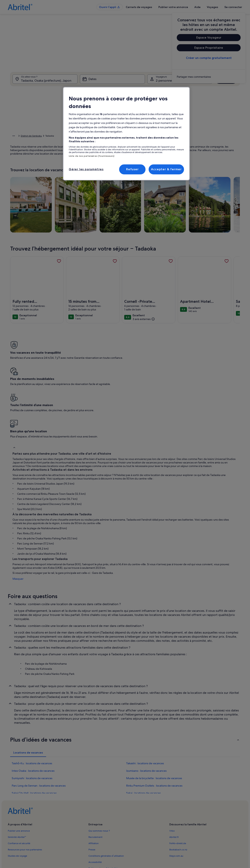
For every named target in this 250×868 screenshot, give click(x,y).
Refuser (132, 169)
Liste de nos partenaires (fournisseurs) (92, 156)
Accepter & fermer (166, 169)
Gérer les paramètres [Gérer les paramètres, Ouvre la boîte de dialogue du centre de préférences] (86, 169)
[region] (126, 134)
